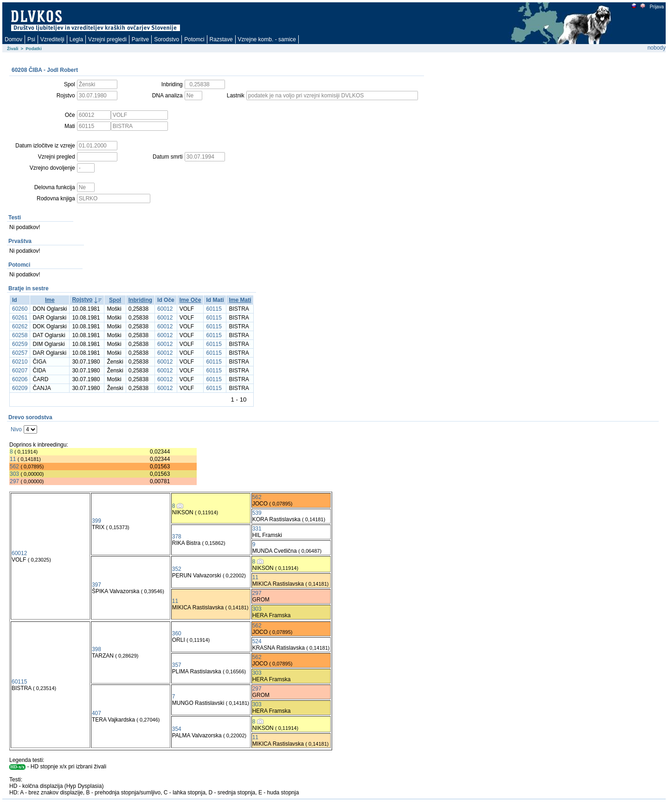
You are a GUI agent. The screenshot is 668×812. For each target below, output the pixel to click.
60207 (20, 371)
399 (96, 521)
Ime (50, 300)
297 (14, 481)
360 (177, 633)
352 (177, 569)
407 (96, 713)
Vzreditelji (52, 39)
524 (257, 641)
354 (177, 729)
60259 (20, 344)
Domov (13, 39)
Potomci (194, 39)
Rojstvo (82, 300)
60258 (20, 335)
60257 (20, 353)
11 (13, 459)
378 (177, 537)
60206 (20, 379)
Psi (31, 39)
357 (177, 665)
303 (14, 474)
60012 (165, 309)
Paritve (140, 39)
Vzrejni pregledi (107, 39)
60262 (20, 326)
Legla (76, 39)
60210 (20, 362)
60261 (20, 318)
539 (257, 513)
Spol (115, 300)
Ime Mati (240, 300)
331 (257, 529)
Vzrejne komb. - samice (267, 39)
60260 (20, 309)
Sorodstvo (167, 39)
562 (14, 467)
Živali (13, 48)
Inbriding (140, 300)
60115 (214, 309)
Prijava (656, 7)
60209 (20, 388)
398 (96, 649)
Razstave (221, 39)
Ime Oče (190, 300)
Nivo (16, 429)
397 (96, 585)
